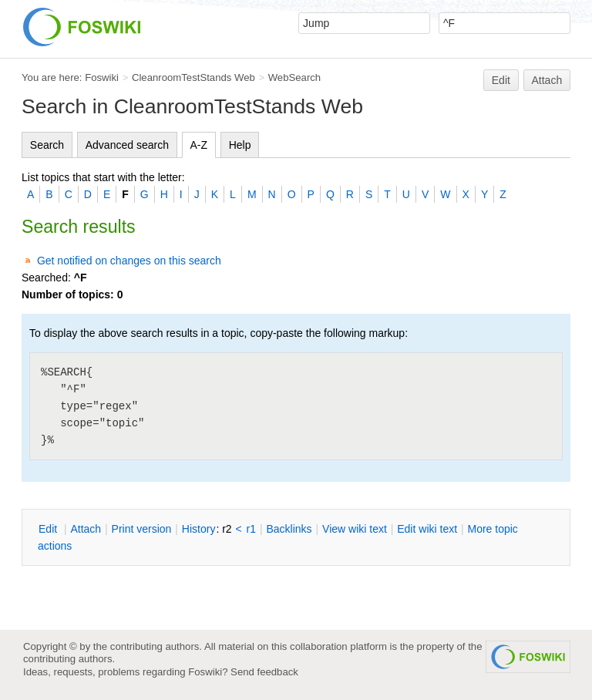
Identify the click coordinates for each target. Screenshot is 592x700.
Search (47, 145)
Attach (547, 80)
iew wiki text (355, 529)
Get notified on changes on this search (129, 261)
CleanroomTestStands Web (193, 77)
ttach (86, 529)
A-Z (199, 145)
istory (199, 529)
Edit (501, 80)
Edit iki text (427, 529)
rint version (142, 529)
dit (49, 529)
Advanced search (127, 145)
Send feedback (264, 672)
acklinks (289, 529)
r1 (251, 529)
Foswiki (102, 77)
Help (240, 145)
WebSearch (295, 77)
